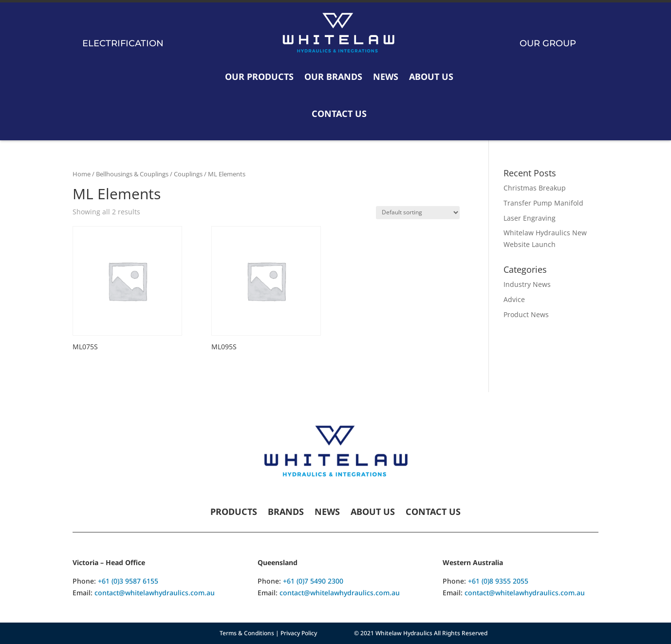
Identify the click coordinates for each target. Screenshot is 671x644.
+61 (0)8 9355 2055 (498, 581)
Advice (514, 299)
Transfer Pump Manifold (543, 203)
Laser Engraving (530, 218)
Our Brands (333, 76)
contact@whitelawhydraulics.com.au (155, 593)
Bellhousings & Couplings (132, 174)
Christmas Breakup (535, 188)
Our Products (259, 76)
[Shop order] (418, 213)
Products (234, 513)
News (386, 76)
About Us (431, 76)
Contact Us (339, 114)
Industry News (527, 284)
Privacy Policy (299, 633)
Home (82, 174)
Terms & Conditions (247, 633)
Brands (286, 513)
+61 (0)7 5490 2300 (313, 581)
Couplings (188, 174)
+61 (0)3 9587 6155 (128, 581)
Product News (526, 314)
